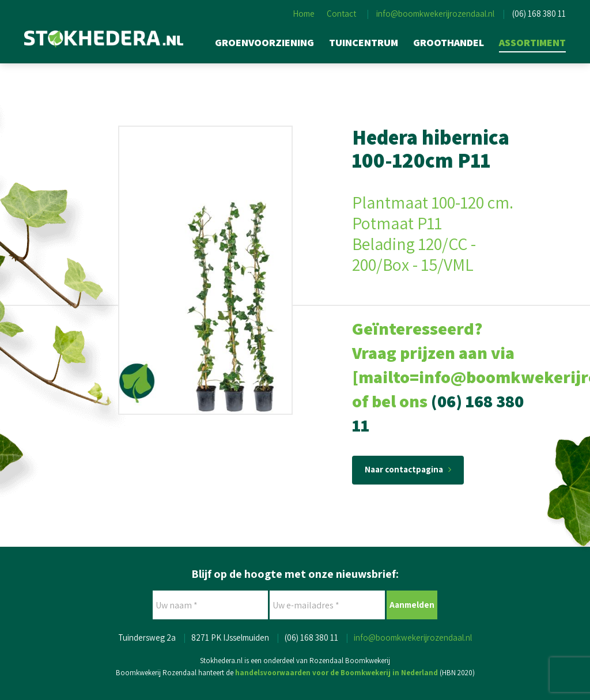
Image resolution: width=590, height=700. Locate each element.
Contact (341, 14)
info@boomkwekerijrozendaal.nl (435, 14)
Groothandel (449, 42)
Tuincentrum (364, 42)
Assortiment (532, 42)
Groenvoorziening (264, 42)
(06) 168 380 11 (539, 14)
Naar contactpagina (408, 469)
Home (304, 14)
